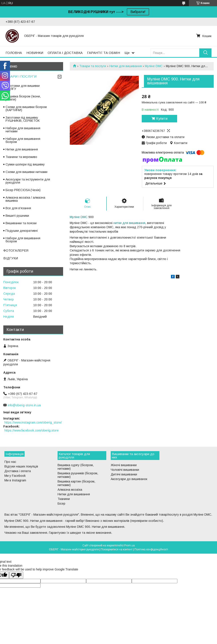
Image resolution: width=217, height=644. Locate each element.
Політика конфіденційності (151, 549)
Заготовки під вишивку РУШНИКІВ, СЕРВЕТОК (23, 119)
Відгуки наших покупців (21, 466)
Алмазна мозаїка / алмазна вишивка (25, 199)
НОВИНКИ (35, 53)
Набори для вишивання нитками (23, 130)
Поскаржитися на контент (117, 549)
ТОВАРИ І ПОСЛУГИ (20, 76)
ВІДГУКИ (11, 258)
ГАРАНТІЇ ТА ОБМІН (104, 53)
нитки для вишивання (129, 223)
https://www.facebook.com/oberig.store (32, 430)
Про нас (10, 462)
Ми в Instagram (15, 480)
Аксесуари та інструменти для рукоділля (28, 181)
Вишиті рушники (17, 216)
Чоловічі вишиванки (125, 470)
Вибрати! (138, 12)
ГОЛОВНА (14, 53)
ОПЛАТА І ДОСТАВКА (65, 53)
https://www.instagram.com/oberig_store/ (33, 422)
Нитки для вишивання (126, 66)
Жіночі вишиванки (124, 465)
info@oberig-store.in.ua (24, 405)
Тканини (64, 499)
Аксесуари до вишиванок (129, 479)
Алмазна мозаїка (70, 490)
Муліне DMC (154, 66)
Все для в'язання (18, 208)
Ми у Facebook (15, 476)
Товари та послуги (93, 66)
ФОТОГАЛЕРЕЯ (16, 250)
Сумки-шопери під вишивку (25, 164)
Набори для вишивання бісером (23, 140)
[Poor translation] (16, 575)
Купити (162, 119)
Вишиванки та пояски (21, 223)
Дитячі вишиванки (124, 474)
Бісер (61, 503)
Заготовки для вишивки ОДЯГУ (23, 87)
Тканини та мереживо (21, 157)
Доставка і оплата (18, 471)
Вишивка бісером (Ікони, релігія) (23, 98)
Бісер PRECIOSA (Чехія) (23, 190)
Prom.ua (129, 545)
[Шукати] (205, 53)
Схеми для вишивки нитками (26, 172)
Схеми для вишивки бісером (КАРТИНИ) (26, 108)
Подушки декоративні (22, 231)
